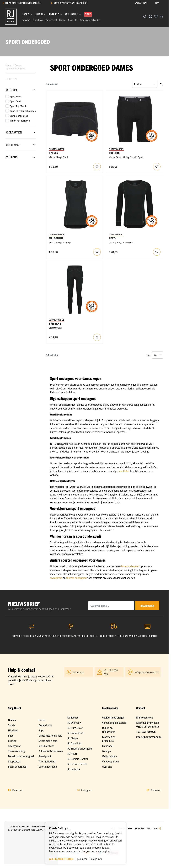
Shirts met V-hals (48, 741)
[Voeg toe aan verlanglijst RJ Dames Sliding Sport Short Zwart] (157, 167)
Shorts (12, 725)
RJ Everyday (74, 723)
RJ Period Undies (77, 764)
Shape (62, 20)
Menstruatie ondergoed (21, 756)
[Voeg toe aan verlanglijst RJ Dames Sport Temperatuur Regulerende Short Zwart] (97, 167)
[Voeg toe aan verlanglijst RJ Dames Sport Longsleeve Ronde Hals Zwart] (157, 252)
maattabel (124, 471)
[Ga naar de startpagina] (11, 17)
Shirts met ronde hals (50, 735)
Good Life (72, 20)
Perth (113, 238)
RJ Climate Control (78, 759)
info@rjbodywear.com (148, 737)
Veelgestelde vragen (113, 717)
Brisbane (55, 323)
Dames (18, 65)
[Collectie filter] (21, 157)
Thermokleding (16, 751)
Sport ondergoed (17, 767)
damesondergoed (130, 566)
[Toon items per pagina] (157, 355)
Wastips (106, 751)
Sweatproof (51, 20)
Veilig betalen (110, 756)
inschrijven (147, 606)
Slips (11, 735)
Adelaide (115, 153)
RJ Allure (72, 754)
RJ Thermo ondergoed (80, 748)
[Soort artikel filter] (21, 132)
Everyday (26, 20)
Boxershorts (45, 725)
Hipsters (13, 730)
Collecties (73, 717)
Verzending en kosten (114, 723)
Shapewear (14, 761)
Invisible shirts (46, 746)
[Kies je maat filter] (21, 145)
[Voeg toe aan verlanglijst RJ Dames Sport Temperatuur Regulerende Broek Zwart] (97, 337)
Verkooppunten (111, 761)
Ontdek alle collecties (90, 20)
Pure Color (38, 20)
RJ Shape (73, 738)
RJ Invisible (74, 769)
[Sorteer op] (145, 84)
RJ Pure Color (75, 728)
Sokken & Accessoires (51, 751)
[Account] (150, 17)
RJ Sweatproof (75, 733)
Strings (12, 741)
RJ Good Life (74, 743)
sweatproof (56, 578)
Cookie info (96, 859)
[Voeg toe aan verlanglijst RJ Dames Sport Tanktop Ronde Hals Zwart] (97, 252)
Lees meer (81, 859)
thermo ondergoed (76, 578)
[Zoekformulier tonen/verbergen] (145, 17)
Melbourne (56, 238)
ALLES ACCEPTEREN (61, 859)
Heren (42, 720)
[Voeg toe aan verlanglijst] (156, 16)
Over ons (107, 767)
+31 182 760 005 (146, 732)
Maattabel (108, 746)
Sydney (54, 153)
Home (8, 65)
